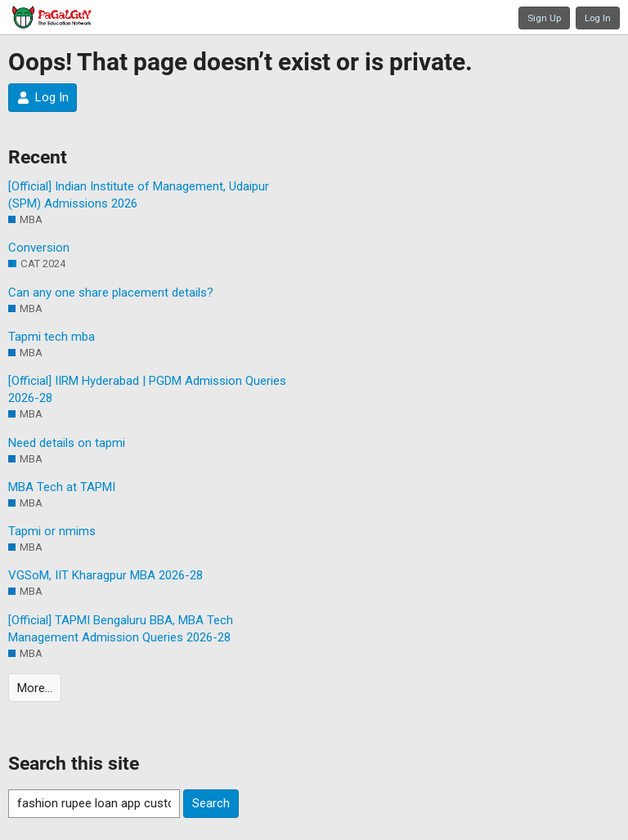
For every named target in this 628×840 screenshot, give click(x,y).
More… (35, 688)
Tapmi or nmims (52, 531)
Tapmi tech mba (52, 337)
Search (211, 803)
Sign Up (544, 18)
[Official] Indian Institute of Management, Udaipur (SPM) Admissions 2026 (139, 195)
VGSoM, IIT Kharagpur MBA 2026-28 (105, 575)
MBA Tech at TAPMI (62, 487)
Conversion (39, 248)
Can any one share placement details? (111, 293)
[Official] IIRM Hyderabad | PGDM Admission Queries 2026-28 (147, 389)
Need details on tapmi (67, 443)
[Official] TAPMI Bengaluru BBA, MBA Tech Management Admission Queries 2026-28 (121, 629)
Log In (598, 18)
